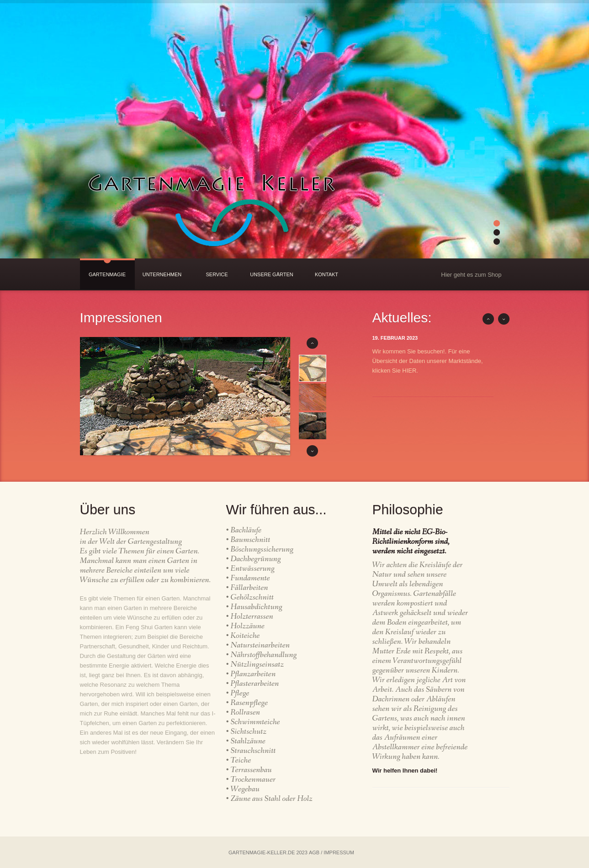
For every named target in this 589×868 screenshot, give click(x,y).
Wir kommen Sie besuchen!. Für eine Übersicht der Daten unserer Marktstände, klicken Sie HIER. (428, 361)
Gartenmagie (107, 274)
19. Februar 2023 (395, 338)
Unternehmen (162, 274)
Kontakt (326, 274)
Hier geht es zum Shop (471, 275)
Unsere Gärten (272, 274)
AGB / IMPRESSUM (332, 852)
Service (217, 274)
